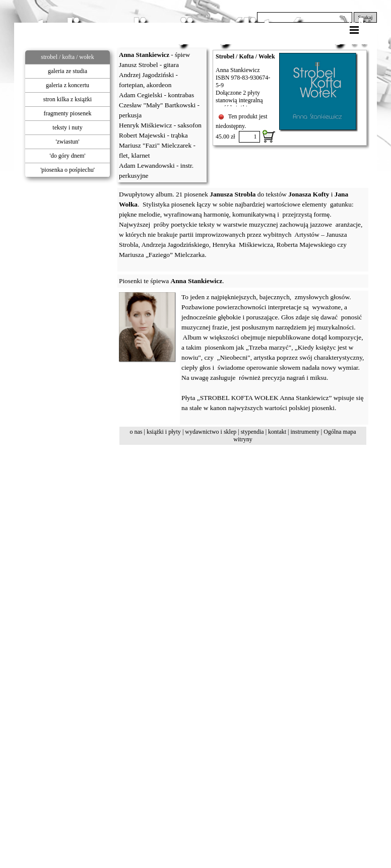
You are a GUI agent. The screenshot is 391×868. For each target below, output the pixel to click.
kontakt (277, 432)
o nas (136, 432)
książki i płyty (164, 432)
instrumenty (305, 432)
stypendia (252, 432)
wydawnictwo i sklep (211, 432)
